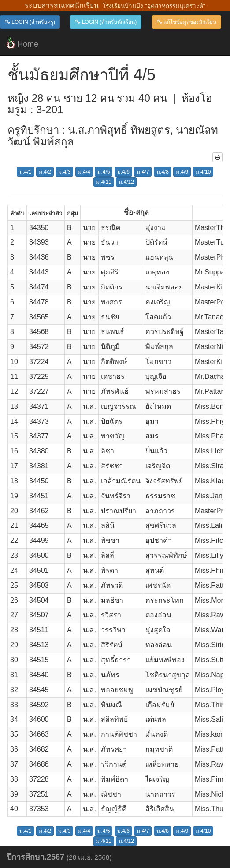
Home (22, 43)
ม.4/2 (45, 172)
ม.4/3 (64, 172)
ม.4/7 (143, 172)
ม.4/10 (203, 172)
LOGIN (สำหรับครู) (30, 22)
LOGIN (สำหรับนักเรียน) (106, 22)
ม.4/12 (126, 182)
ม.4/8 (163, 172)
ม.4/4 (84, 172)
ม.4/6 (123, 172)
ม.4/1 (26, 172)
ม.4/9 (182, 172)
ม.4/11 (104, 182)
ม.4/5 (104, 172)
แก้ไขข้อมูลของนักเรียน (187, 22)
